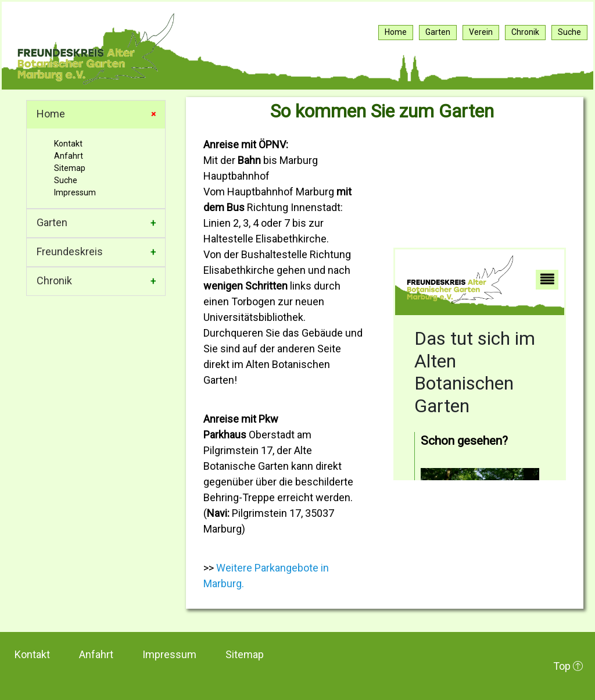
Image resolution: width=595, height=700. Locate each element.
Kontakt (68, 144)
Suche (66, 180)
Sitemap (70, 168)
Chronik (54, 281)
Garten (52, 222)
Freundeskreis (70, 251)
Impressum (75, 192)
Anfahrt (69, 156)
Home (51, 114)
